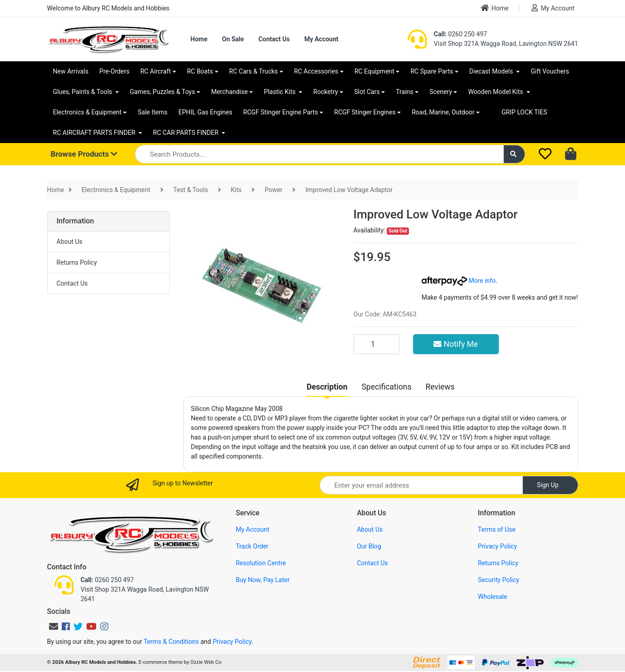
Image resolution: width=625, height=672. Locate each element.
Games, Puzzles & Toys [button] (162, 92)
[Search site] (514, 154)
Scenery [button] (441, 92)
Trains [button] (404, 92)
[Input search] (319, 154)
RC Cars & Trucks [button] (253, 71)
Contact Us (274, 39)
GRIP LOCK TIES (524, 112)
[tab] (327, 387)
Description (327, 387)
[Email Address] (421, 485)
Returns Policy (77, 262)
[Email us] (54, 627)
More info (459, 281)
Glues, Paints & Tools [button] (84, 92)
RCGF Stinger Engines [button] (365, 112)
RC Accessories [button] (316, 71)
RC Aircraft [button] (155, 71)
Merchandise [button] (229, 92)
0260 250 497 (460, 34)
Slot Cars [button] (367, 92)
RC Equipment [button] (374, 71)
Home (495, 8)
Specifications (386, 387)
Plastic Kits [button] (280, 92)
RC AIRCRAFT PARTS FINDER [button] (95, 133)
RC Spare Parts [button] (432, 71)
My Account (553, 8)
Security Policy (499, 580)
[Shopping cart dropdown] (572, 154)
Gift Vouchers (550, 71)
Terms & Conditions (171, 642)
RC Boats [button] (200, 71)
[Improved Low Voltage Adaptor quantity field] (376, 344)
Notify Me (456, 344)
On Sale (233, 39)
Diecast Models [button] (492, 71)
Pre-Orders (114, 71)
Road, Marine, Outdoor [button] (443, 112)
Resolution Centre (261, 563)
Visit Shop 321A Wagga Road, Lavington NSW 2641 (506, 44)
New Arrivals (71, 71)
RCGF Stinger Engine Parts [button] (281, 112)
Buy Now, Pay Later (263, 580)
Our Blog (369, 546)
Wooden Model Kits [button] (496, 92)
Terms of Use (497, 529)
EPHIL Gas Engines (205, 112)
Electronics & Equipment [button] (87, 112)
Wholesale (493, 597)
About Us (70, 242)
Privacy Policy (497, 546)
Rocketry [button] (325, 92)
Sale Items (153, 112)
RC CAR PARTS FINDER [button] (186, 133)
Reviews (440, 387)
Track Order (252, 546)
